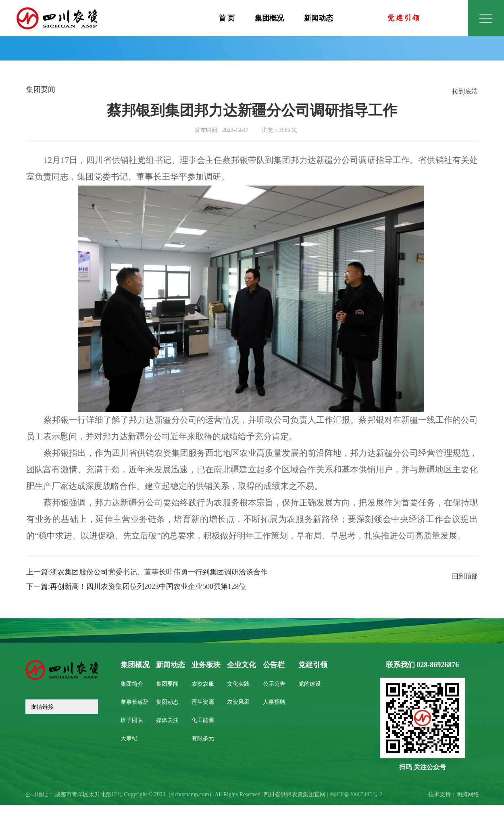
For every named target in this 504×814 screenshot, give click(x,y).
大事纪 (129, 739)
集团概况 (269, 19)
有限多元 (203, 739)
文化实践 (238, 684)
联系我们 (423, 665)
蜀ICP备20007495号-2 (356, 795)
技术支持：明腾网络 (454, 795)
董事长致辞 (135, 702)
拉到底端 (465, 92)
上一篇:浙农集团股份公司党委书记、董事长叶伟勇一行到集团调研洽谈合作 (147, 572)
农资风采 (238, 702)
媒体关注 (167, 721)
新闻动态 (319, 19)
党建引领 (313, 665)
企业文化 (242, 665)
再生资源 (203, 702)
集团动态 (167, 702)
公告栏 (274, 665)
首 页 (227, 19)
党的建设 (310, 684)
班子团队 (132, 721)
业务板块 (206, 665)
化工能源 (203, 721)
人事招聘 (274, 702)
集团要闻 (167, 684)
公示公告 (274, 684)
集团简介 (132, 684)
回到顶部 (465, 577)
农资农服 (203, 684)
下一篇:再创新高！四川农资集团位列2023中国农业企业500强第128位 (136, 587)
